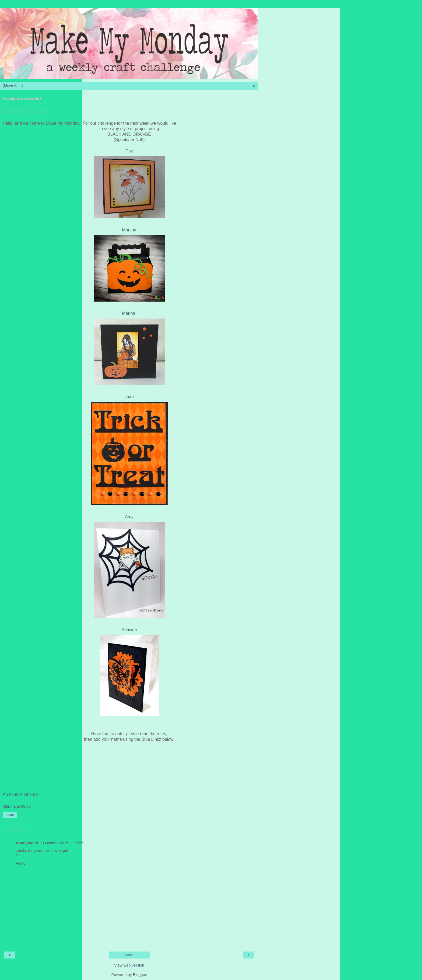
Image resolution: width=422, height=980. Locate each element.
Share (10, 815)
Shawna (129, 630)
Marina (129, 313)
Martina (129, 230)
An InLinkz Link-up (20, 794)
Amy (129, 517)
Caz (129, 151)
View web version (129, 965)
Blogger (140, 975)
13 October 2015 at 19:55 (61, 843)
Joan (129, 397)
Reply (21, 863)
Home (129, 955)
